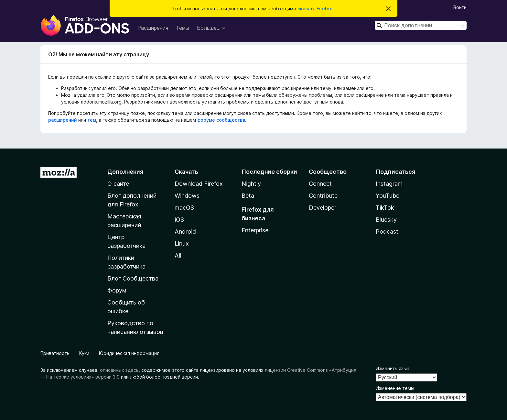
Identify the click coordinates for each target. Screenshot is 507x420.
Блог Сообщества (133, 278)
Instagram (389, 184)
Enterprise (255, 230)
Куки (84, 353)
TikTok (385, 208)
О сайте (118, 184)
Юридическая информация (129, 353)
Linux (182, 243)
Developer (323, 208)
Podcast (387, 232)
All (178, 255)
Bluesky (386, 220)
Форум (117, 290)
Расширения (153, 28)
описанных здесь (119, 370)
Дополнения (125, 172)
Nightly (251, 184)
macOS (184, 208)
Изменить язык (392, 368)
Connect (320, 184)
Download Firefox (199, 184)
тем (92, 120)
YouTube (388, 196)
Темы (183, 28)
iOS (179, 220)
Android (185, 232)
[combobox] (421, 25)
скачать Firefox (315, 9)
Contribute (323, 196)
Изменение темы (395, 388)
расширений (63, 120)
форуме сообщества (221, 120)
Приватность (55, 353)
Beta (248, 196)
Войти (460, 7)
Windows (187, 196)
